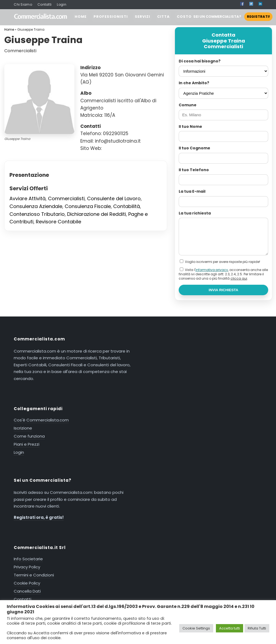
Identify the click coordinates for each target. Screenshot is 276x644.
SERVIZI (142, 17)
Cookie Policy (27, 583)
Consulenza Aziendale (36, 206)
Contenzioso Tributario (37, 214)
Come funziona (29, 436)
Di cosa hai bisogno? (200, 61)
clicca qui (239, 278)
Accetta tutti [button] (230, 628)
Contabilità (127, 206)
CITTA (163, 17)
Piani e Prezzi (27, 444)
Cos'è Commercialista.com (41, 420)
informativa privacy (212, 270)
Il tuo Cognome (194, 148)
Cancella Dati (27, 591)
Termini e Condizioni (34, 575)
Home (9, 29)
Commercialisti (66, 198)
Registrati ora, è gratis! (39, 517)
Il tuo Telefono (194, 170)
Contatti (44, 4)
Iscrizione (23, 428)
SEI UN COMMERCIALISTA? (233, 17)
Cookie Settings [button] (196, 628)
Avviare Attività (27, 198)
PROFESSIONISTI (111, 17)
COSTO (184, 17)
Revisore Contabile (58, 222)
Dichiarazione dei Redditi (96, 214)
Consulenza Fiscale (88, 206)
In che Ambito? (194, 83)
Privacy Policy (27, 567)
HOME (81, 17)
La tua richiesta (195, 213)
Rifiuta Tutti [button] (257, 628)
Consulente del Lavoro (114, 198)
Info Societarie (28, 559)
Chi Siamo (23, 4)
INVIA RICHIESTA (223, 290)
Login (62, 4)
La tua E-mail (192, 191)
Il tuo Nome (190, 126)
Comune (188, 105)
